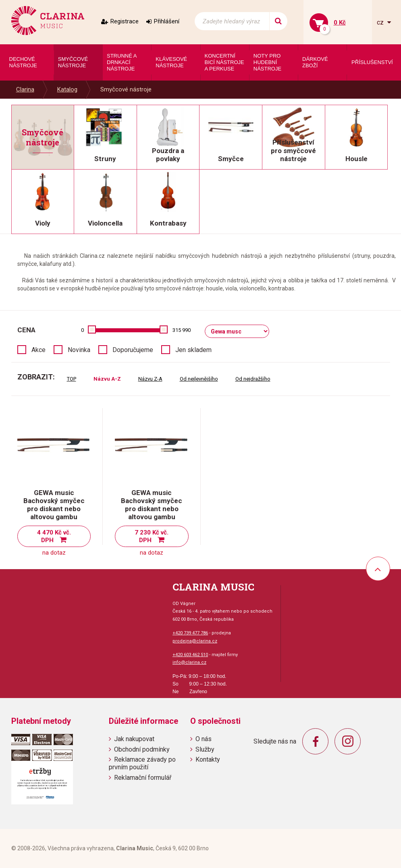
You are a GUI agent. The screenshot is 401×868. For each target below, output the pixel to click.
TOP (72, 379)
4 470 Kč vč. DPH (54, 536)
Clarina (25, 89)
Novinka (79, 350)
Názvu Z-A (150, 379)
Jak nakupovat (134, 739)
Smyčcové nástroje (126, 89)
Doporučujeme (133, 350)
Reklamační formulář (143, 778)
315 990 (182, 330)
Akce (38, 350)
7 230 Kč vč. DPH (152, 536)
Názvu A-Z (107, 379)
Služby (205, 749)
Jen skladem (193, 350)
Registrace (125, 21)
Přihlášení (167, 21)
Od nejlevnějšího (199, 379)
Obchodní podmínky (142, 749)
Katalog (67, 89)
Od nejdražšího (253, 379)
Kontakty (208, 759)
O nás (204, 739)
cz (381, 22)
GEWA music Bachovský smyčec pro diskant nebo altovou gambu (54, 505)
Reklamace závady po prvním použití (142, 763)
